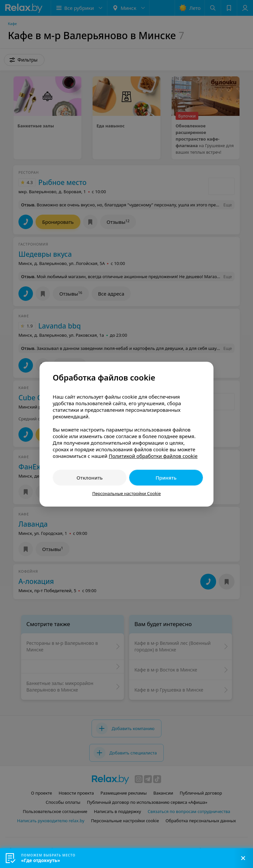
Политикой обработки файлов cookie (153, 456)
